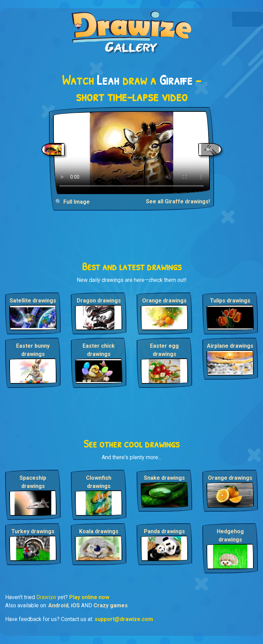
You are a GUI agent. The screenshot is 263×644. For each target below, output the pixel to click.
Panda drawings (164, 531)
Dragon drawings (99, 301)
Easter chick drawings (99, 350)
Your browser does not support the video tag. (131, 153)
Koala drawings (99, 531)
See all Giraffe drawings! (178, 201)
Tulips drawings (230, 301)
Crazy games (111, 605)
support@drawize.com (124, 619)
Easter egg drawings (164, 350)
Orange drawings (164, 301)
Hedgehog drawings (230, 535)
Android (58, 605)
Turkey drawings (33, 531)
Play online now (89, 597)
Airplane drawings (230, 346)
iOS (75, 605)
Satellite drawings (33, 301)
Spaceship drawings (33, 482)
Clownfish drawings (99, 482)
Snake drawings (164, 478)
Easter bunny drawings (33, 350)
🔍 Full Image (72, 202)
